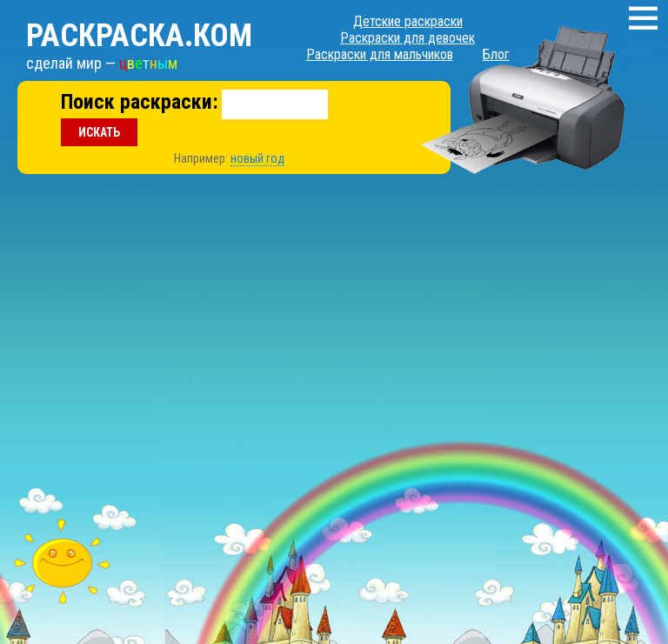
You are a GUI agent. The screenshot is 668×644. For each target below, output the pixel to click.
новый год (257, 158)
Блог (496, 54)
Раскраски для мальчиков (380, 54)
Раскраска (139, 36)
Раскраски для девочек (407, 38)
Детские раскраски (408, 21)
